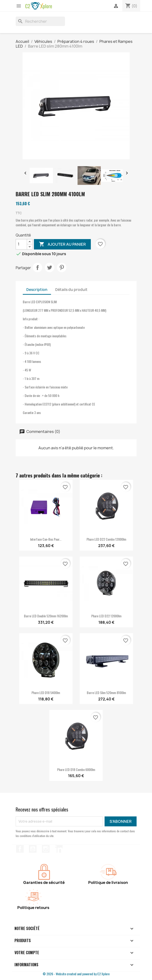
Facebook (20, 849)
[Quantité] (21, 244)
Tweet (50, 267)
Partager (37, 267)
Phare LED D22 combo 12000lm (106, 539)
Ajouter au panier (62, 244)
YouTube (33, 849)
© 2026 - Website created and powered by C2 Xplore (76, 974)
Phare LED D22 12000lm (106, 616)
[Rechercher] (40, 21)
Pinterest (62, 267)
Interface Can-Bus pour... (46, 539)
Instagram (46, 849)
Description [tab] (37, 290)
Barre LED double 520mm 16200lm (46, 616)
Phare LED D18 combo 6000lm (76, 769)
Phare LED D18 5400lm (46, 693)
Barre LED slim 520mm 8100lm (106, 693)
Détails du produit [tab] (71, 290)
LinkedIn (59, 849)
